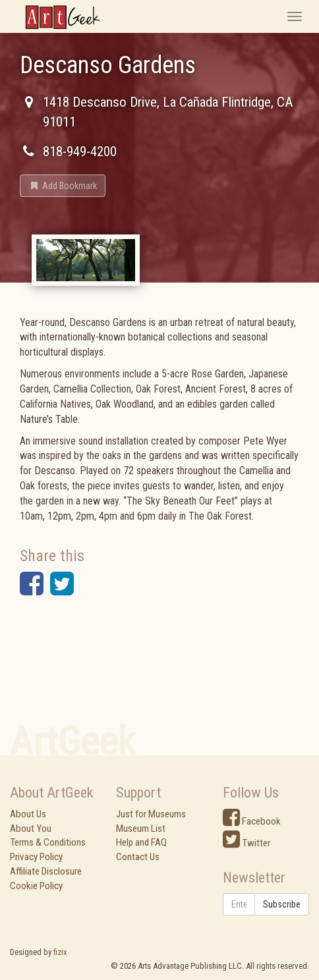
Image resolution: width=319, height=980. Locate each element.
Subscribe (282, 904)
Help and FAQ (141, 842)
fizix (60, 952)
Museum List (141, 829)
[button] (63, 186)
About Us (28, 814)
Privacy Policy (36, 857)
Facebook (252, 821)
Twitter (246, 843)
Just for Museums (151, 814)
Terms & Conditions (48, 842)
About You (31, 829)
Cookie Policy (36, 886)
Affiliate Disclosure (46, 871)
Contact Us (138, 857)
